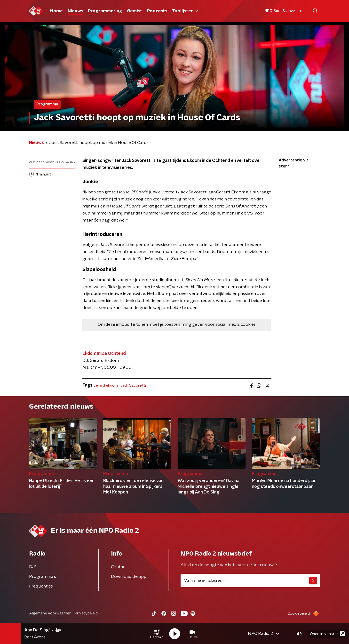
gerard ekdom (106, 385)
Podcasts (157, 11)
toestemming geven (184, 325)
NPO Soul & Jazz (284, 11)
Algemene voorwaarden (50, 613)
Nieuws (75, 11)
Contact (119, 567)
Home (56, 11)
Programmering (105, 11)
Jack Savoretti (133, 385)
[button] (157, 634)
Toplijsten (185, 11)
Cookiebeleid (299, 613)
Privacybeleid (86, 613)
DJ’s (33, 567)
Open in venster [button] (327, 634)
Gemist (135, 11)
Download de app (129, 577)
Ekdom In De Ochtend (104, 354)
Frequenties (41, 586)
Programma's (43, 577)
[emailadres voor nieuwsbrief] (250, 580)
